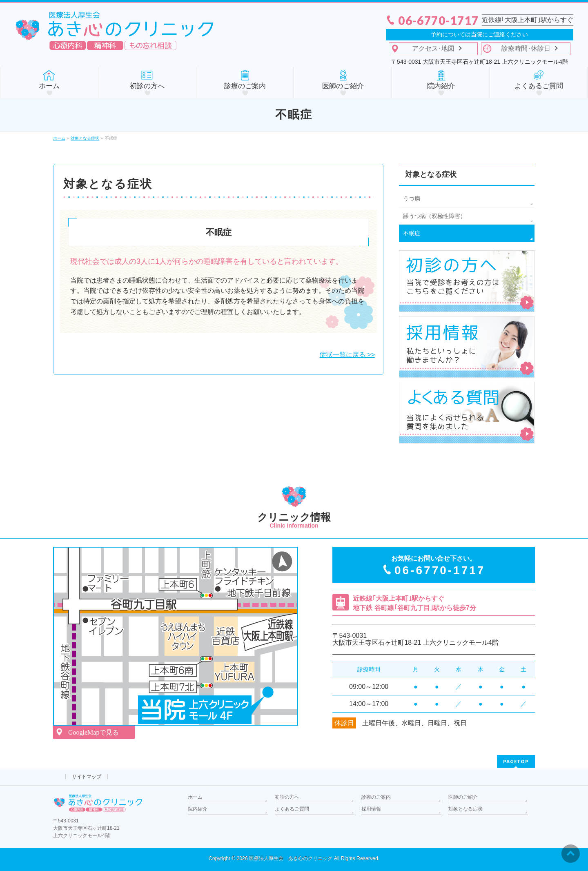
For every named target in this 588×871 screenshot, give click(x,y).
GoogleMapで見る (94, 732)
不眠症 (412, 233)
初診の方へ (287, 797)
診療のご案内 (376, 797)
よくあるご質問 (292, 809)
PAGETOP (516, 761)
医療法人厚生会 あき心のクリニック (291, 858)
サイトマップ (87, 777)
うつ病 (412, 198)
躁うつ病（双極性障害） (434, 216)
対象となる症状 (431, 174)
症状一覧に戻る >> (347, 355)
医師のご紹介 (463, 797)
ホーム (195, 797)
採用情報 (371, 809)
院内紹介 (198, 809)
